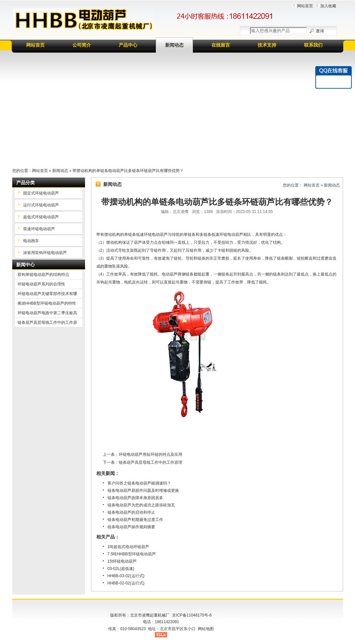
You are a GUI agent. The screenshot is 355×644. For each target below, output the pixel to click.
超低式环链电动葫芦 (41, 217)
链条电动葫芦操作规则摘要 (131, 527)
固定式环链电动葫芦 (41, 193)
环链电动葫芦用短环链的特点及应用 (151, 454)
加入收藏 (328, 6)
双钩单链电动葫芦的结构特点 (43, 275)
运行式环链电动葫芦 (41, 205)
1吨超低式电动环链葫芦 (129, 547)
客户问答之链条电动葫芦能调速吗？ (139, 483)
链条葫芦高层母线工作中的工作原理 (151, 462)
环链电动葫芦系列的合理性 (41, 284)
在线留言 (221, 45)
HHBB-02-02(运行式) (126, 583)
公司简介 (82, 45)
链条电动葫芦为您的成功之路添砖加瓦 (141, 505)
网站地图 (206, 629)
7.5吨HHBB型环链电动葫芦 (132, 554)
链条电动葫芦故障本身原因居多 (135, 498)
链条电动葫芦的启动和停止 (131, 512)
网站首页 (305, 6)
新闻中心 (25, 265)
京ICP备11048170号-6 (192, 615)
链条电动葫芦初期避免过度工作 (135, 520)
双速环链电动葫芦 (39, 229)
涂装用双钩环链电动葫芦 (45, 253)
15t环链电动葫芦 (122, 561)
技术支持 (267, 45)
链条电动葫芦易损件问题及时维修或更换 (143, 491)
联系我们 (313, 45)
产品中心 (128, 45)
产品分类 (25, 183)
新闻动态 (174, 45)
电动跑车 (31, 241)
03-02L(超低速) (121, 569)
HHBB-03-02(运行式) (126, 576)
